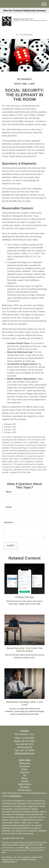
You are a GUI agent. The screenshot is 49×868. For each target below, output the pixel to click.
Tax (24, 775)
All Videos (24, 787)
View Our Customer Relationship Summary (24, 11)
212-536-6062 (24, 35)
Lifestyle (24, 781)
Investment (24, 766)
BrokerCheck (15, 796)
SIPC (27, 848)
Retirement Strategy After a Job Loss (25, 703)
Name (9, 492)
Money (24, 778)
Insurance (24, 772)
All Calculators (24, 790)
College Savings (24, 597)
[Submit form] (11, 546)
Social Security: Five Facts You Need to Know (25, 650)
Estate (24, 769)
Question (8, 522)
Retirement (24, 763)
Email (9, 507)
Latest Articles (25, 784)
